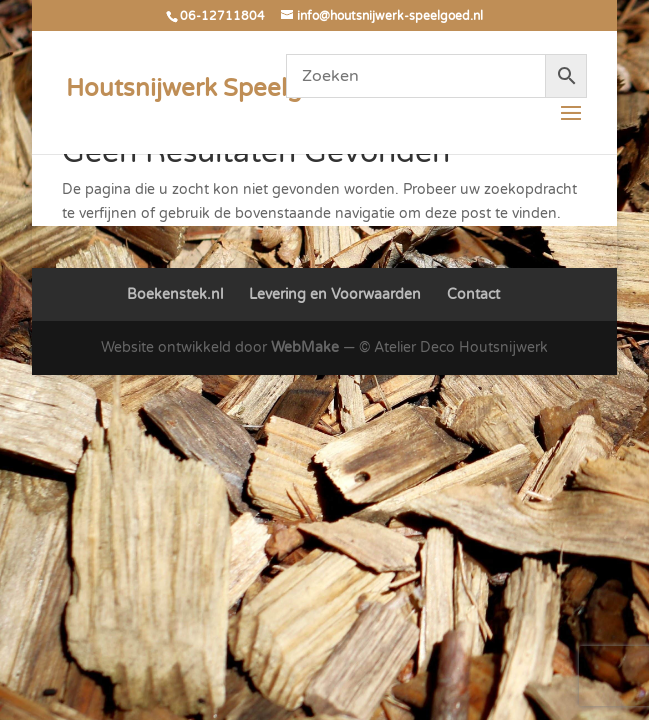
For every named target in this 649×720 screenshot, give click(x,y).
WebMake (305, 347)
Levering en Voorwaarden (335, 294)
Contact (473, 294)
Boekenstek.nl (175, 294)
